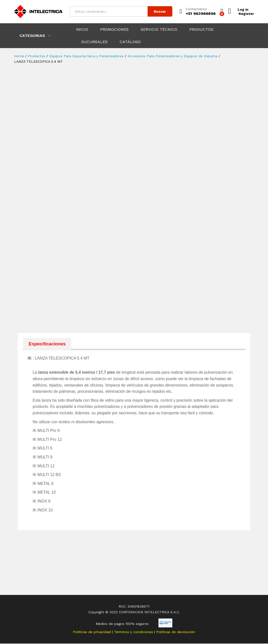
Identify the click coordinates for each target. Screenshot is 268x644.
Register (246, 13)
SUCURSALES (94, 42)
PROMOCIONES (114, 29)
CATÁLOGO (130, 42)
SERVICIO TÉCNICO (159, 29)
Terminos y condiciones (134, 632)
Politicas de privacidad (92, 632)
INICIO (82, 29)
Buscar (160, 11)
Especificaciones (48, 344)
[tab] (48, 344)
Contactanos (196, 9)
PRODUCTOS (201, 29)
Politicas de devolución (176, 632)
